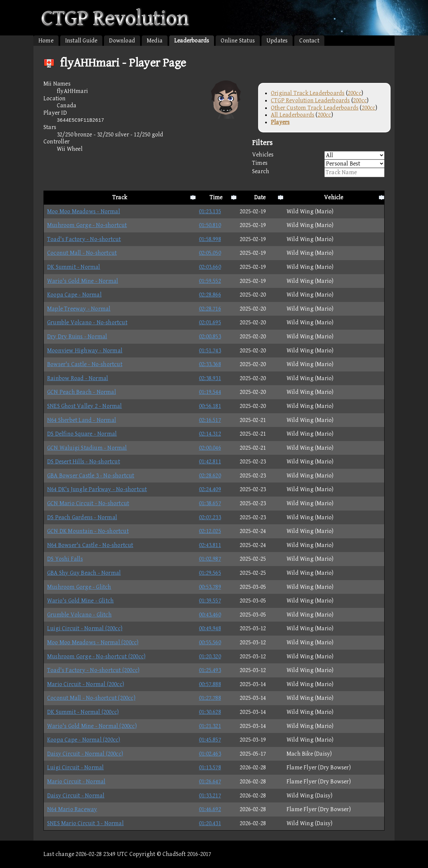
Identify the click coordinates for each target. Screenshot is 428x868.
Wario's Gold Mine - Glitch (80, 601)
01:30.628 (210, 712)
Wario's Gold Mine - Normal (83, 281)
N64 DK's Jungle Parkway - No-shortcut (97, 489)
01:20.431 (210, 823)
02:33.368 (210, 364)
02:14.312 (210, 434)
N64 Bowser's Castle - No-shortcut (90, 545)
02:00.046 (210, 448)
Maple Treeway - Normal (79, 309)
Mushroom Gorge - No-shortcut (87, 225)
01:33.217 (210, 796)
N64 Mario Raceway (72, 809)
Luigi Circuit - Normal (75, 768)
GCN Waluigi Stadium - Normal (87, 448)
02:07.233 (210, 517)
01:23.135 (210, 211)
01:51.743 (210, 351)
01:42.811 (210, 462)
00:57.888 (210, 684)
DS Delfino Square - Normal (82, 434)
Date (260, 197)
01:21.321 (210, 726)
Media (155, 41)
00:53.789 (210, 587)
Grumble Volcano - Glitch (79, 615)
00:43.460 (210, 615)
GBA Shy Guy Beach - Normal (84, 573)
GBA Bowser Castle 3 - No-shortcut (91, 476)
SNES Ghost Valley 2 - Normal (85, 406)
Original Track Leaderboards (308, 93)
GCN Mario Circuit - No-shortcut (88, 503)
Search (318, 173)
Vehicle (334, 197)
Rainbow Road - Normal (78, 378)
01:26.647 (210, 782)
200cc (355, 93)
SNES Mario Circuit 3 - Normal (85, 823)
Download (122, 41)
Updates (277, 41)
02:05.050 (210, 253)
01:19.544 (210, 392)
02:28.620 (210, 476)
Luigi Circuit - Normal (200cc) (85, 628)
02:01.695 (210, 322)
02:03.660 (210, 267)
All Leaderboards (293, 115)
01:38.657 (210, 503)
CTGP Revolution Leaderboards (310, 100)
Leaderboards (192, 41)
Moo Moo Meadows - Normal (84, 211)
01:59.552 (210, 281)
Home (46, 41)
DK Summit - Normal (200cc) (83, 712)
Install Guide (81, 41)
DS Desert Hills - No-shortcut (84, 462)
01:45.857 (210, 740)
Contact (309, 41)
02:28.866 (210, 295)
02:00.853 (210, 337)
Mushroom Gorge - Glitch (79, 587)
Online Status (238, 41)
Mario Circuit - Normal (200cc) (86, 684)
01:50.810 (210, 225)
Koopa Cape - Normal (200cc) (84, 740)
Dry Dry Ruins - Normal (77, 337)
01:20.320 (210, 657)
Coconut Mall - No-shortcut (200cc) (91, 698)
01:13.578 (210, 768)
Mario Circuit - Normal (76, 782)
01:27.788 (210, 698)
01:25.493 (210, 670)
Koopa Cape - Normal (74, 295)
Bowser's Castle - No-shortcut (85, 364)
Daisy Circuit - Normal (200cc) (85, 754)
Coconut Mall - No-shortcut (82, 253)
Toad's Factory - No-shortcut (84, 239)
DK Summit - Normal (74, 267)
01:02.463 (210, 754)
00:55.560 (210, 642)
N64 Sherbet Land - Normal (82, 420)
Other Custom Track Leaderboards (315, 108)
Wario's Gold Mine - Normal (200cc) (92, 726)
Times (318, 164)
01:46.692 (210, 809)
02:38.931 (210, 378)
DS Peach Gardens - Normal (82, 517)
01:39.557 (210, 601)
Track (120, 197)
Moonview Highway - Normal (85, 351)
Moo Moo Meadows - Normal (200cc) (93, 642)
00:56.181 (210, 406)
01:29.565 (210, 573)
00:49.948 (210, 628)
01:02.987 (210, 559)
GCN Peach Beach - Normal (82, 392)
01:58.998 (210, 239)
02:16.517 (210, 420)
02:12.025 (210, 531)
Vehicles (318, 155)
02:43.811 (210, 545)
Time (216, 197)
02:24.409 (210, 489)
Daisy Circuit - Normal (76, 796)
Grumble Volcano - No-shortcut (87, 322)
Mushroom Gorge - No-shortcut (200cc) (96, 657)
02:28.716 (210, 309)
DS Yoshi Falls (65, 559)
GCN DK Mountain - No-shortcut (88, 531)
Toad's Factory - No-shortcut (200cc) (93, 670)
